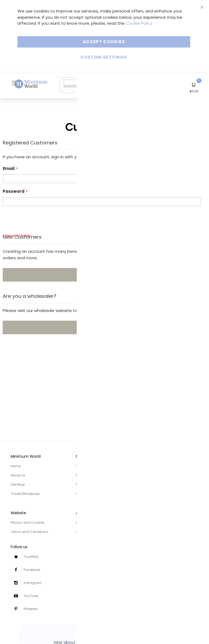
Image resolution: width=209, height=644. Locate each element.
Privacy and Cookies (28, 523)
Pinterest (30, 609)
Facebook (32, 570)
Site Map (18, 484)
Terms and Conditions (29, 532)
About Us (18, 475)
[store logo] (31, 84)
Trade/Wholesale (25, 494)
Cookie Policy (139, 23)
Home (16, 466)
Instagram (33, 583)
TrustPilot (31, 557)
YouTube (31, 596)
